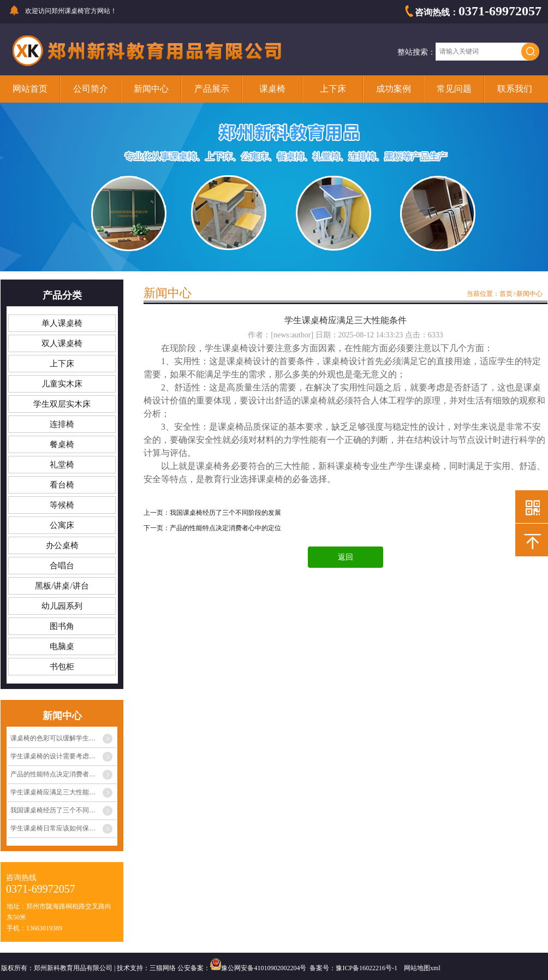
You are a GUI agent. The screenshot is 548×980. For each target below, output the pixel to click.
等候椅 (62, 505)
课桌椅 (272, 89)
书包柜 (62, 667)
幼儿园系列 (62, 606)
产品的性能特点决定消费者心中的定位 (63, 774)
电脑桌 (62, 646)
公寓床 (62, 525)
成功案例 (394, 89)
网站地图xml (422, 968)
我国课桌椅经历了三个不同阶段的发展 (63, 810)
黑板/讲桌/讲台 (62, 586)
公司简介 (91, 89)
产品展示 (212, 89)
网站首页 (30, 89)
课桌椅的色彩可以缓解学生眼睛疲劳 (63, 738)
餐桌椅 (62, 444)
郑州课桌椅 (68, 11)
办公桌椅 (62, 545)
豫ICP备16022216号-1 (367, 968)
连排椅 (62, 424)
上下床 (333, 89)
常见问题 (454, 89)
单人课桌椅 (62, 323)
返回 (346, 557)
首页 (506, 294)
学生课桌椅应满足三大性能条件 (56, 792)
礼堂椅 (62, 465)
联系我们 (515, 89)
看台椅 (62, 485)
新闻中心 (151, 89)
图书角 (62, 626)
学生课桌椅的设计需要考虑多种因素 (63, 756)
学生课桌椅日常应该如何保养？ (56, 828)
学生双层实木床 (62, 404)
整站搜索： (416, 52)
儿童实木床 (62, 384)
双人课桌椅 (62, 343)
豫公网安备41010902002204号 (264, 968)
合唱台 (62, 566)
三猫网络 (163, 968)
